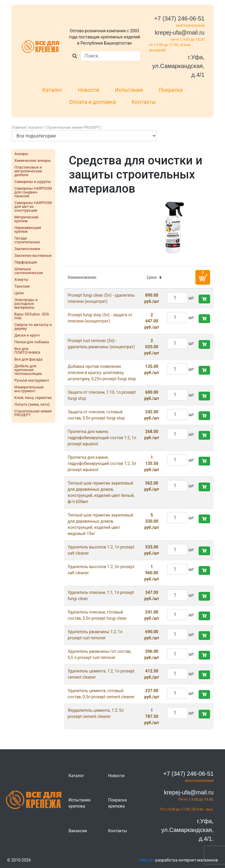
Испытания (129, 90)
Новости (88, 90)
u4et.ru (146, 860)
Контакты (144, 102)
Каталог (52, 90)
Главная (19, 127)
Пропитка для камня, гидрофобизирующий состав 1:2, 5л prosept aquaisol (102, 463)
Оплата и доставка (92, 102)
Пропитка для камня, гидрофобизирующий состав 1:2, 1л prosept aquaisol (102, 438)
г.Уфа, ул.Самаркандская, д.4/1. (187, 830)
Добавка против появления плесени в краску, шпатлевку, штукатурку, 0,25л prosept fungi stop (102, 373)
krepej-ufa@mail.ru (180, 33)
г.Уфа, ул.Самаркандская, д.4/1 (178, 66)
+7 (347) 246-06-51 (179, 18)
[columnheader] (152, 278)
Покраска (171, 90)
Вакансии (78, 831)
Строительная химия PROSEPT (73, 127)
